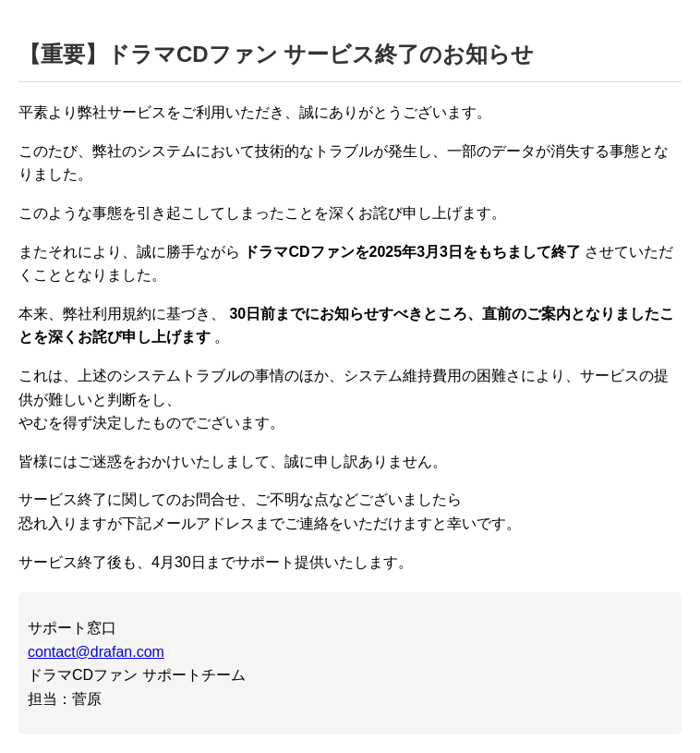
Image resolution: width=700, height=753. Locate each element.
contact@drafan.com (96, 652)
